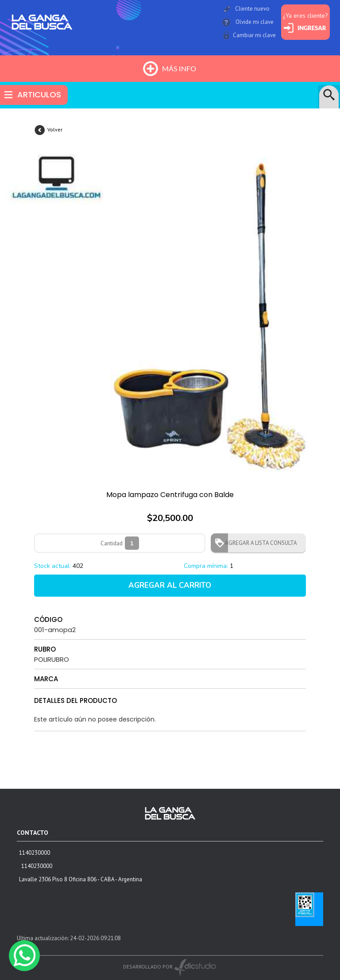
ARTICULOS (39, 95)
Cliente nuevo (252, 9)
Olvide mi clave (255, 22)
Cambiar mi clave (254, 35)
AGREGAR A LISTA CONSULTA (258, 543)
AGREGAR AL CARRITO (170, 585)
